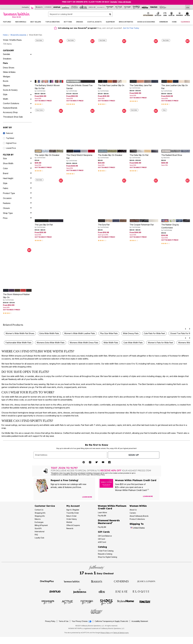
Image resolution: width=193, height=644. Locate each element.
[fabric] (17, 188)
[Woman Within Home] (16, 15)
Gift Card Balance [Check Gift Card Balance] (105, 536)
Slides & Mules (9, 72)
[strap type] (17, 213)
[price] (17, 218)
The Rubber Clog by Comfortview (176, 227)
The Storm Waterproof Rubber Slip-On (17, 297)
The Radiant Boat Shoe (176, 156)
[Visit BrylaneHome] (126, 602)
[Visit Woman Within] (72, 581)
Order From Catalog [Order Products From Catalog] (106, 551)
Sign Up (134, 455)
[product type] (17, 193)
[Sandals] (31, 54)
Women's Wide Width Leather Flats (80, 333)
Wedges (7, 77)
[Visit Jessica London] (146, 581)
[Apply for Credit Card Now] (156, 497)
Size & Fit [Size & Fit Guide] (38, 528)
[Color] (17, 168)
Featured (9, 133)
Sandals (7, 54)
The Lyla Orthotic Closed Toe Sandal (81, 88)
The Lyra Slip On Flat (49, 226)
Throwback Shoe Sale (13, 117)
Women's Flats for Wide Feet (160, 343)
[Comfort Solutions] (31, 103)
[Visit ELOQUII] (141, 591)
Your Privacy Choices (82, 621)
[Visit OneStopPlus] (47, 581)
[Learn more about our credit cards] (148, 496)
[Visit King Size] (145, 602)
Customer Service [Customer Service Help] (45, 506)
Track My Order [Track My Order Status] (73, 513)
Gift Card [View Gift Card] (101, 539)
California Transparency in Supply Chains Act (112, 621)
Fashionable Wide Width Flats (19, 343)
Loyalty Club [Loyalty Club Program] (39, 538)
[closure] (17, 208)
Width (6, 99)
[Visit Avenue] (55, 591)
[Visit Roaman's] (97, 581)
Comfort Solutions (11, 103)
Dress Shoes (9, 68)
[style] (17, 183)
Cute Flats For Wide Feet (154, 333)
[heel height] (17, 178)
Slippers (6, 85)
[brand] (17, 173)
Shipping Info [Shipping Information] (40, 516)
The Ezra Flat (112, 226)
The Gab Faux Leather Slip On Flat (112, 88)
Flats (5, 63)
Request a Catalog (105, 554)
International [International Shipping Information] (40, 531)
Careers (133, 513)
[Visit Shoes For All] (106, 602)
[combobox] (80, 14)
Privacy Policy (50, 621)
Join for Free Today (131, 28)
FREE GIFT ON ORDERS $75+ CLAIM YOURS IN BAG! (86, 2)
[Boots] (31, 81)
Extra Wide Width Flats (49, 333)
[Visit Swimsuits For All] (48, 602)
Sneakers (7, 59)
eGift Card (102, 542)
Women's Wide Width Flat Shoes (20, 333)
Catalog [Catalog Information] (102, 547)
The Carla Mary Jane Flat (144, 87)
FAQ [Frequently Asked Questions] (36, 535)
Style (5, 94)
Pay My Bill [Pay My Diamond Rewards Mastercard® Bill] (102, 527)
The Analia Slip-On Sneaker (112, 156)
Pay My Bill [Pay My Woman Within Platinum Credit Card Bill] (102, 516)
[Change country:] (131, 528)
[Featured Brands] (31, 108)
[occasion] (17, 198)
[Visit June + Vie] (121, 591)
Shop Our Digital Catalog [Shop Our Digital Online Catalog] (107, 557)
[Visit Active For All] (67, 602)
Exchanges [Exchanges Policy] (39, 522)
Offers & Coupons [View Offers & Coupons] (73, 525)
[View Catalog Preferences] (87, 497)
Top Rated (10, 138)
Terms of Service (119, 633)
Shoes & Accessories (18, 35)
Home (5, 35)
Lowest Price (11, 148)
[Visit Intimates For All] (87, 602)
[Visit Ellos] (102, 591)
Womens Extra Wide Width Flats (51, 343)
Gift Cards (104, 532)
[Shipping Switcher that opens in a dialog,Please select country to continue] (188, 7)
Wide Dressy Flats (131, 333)
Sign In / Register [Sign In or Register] (73, 510)
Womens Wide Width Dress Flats (84, 343)
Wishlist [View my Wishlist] (69, 522)
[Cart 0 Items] (188, 14)
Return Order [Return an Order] (71, 516)
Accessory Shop (10, 112)
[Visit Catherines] (121, 581)
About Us (133, 510)
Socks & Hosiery (10, 90)
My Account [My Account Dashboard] (73, 506)
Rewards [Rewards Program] (70, 528)
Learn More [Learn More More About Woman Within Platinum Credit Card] (102, 512)
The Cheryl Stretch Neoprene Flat (81, 158)
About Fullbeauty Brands (139, 516)
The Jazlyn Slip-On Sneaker (49, 156)
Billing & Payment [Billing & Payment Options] (41, 525)
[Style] (31, 94)
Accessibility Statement (140, 621)
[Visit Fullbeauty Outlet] (97, 612)
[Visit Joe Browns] (80, 591)
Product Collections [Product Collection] (137, 519)
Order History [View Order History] (72, 519)
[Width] (31, 99)
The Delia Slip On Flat (144, 156)
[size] (17, 158)
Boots (6, 81)
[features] (17, 203)
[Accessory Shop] (31, 112)
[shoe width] (17, 163)
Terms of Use (64, 621)
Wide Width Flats (111, 343)
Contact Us (39, 510)
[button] (172, 14)
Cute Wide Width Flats (133, 343)
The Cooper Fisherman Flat (144, 226)
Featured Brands (10, 108)
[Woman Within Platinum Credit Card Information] (112, 507)
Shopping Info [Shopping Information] (40, 513)
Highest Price (11, 143)
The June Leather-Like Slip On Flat (176, 88)
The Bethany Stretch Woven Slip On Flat (49, 88)
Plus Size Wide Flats (109, 333)
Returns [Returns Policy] (38, 519)
